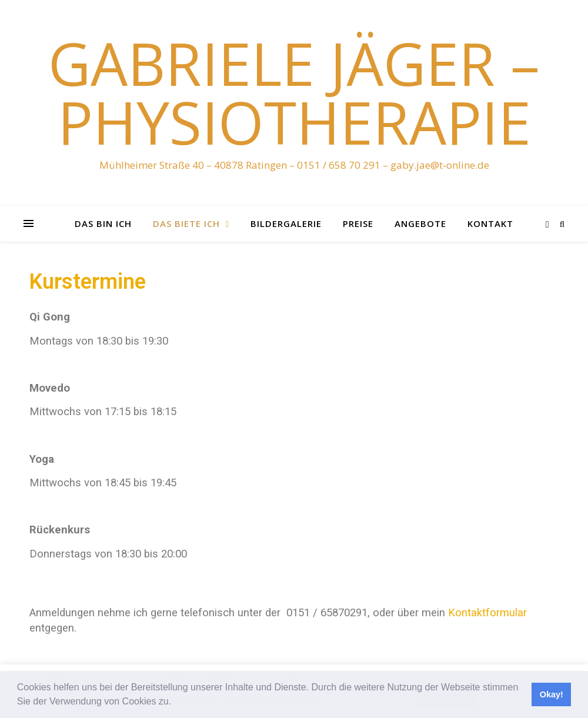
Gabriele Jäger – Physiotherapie (294, 92)
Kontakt (490, 223)
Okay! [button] (552, 694)
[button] (176, 703)
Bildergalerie (286, 223)
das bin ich (103, 223)
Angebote (420, 223)
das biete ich (186, 223)
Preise (358, 223)
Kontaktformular (487, 613)
